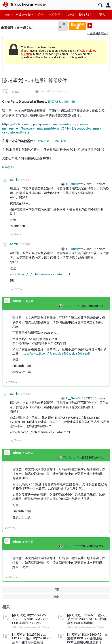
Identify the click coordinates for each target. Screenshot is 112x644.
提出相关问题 (78, 26)
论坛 (41, 15)
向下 (21, 235)
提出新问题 (90, 26)
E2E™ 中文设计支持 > (19, 15)
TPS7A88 (54, 102)
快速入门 (85, 15)
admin (15, 92)
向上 (12, 235)
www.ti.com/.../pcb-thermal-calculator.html (40, 274)
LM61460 (68, 102)
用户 (108, 5)
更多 (102, 15)
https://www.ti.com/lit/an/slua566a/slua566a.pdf (55, 353)
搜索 (100, 5)
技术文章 (54, 15)
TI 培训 (70, 15)
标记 (56, 590)
